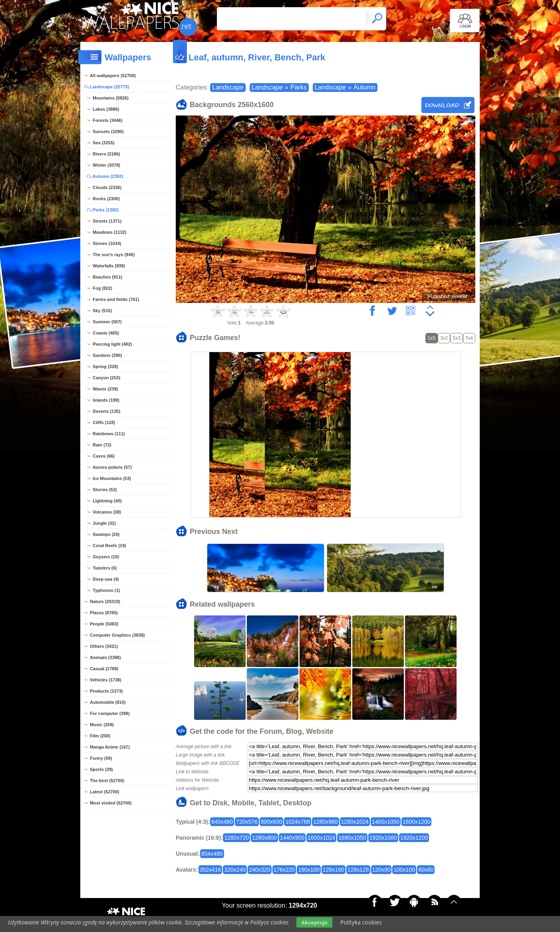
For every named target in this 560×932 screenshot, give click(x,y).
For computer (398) (110, 713)
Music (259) (102, 725)
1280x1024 (355, 822)
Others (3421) (104, 646)
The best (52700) (107, 781)
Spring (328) (105, 366)
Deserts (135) (106, 411)
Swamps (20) (106, 534)
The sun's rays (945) (114, 255)
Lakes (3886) (106, 109)
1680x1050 (352, 838)
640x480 (222, 822)
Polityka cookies (361, 922)
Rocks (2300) (106, 199)
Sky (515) (102, 311)
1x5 (432, 338)
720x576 (247, 822)
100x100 (404, 870)
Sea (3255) (103, 143)
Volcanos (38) (107, 512)
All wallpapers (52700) (113, 76)
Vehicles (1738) (106, 680)
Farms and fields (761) (116, 299)
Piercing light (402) (112, 344)
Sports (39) (101, 769)
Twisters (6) (105, 568)
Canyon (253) (106, 378)
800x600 (272, 822)
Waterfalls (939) (109, 266)
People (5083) (104, 624)
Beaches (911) (107, 277)
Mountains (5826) (111, 98)
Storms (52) (105, 490)
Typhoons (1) (106, 590)
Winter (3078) (106, 165)
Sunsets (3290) (108, 131)
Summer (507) (107, 322)
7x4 (469, 338)
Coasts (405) (106, 333)
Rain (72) (102, 445)
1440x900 (292, 838)
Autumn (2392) (108, 176)
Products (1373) (106, 691)
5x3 (456, 338)
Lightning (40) (107, 501)
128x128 (358, 870)
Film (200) (100, 736)
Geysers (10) (106, 557)
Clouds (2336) (107, 187)
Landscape (228, 87)
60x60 (426, 870)
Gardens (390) (107, 355)
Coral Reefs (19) (109, 546)
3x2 (444, 338)
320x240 (235, 870)
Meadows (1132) (109, 232)
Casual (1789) (104, 669)
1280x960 (326, 822)
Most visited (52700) (111, 803)
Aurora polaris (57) (112, 467)
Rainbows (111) (109, 434)
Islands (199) (106, 400)
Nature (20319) (105, 601)
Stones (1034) (107, 243)
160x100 (309, 870)
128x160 (334, 870)
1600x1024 (321, 838)
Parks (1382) (106, 210)
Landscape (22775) (109, 87)
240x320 (260, 870)
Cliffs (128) (104, 422)
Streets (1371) (107, 221)
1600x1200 (416, 822)
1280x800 (264, 838)
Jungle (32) (104, 523)
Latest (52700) (104, 792)
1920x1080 (383, 838)
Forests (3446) (108, 120)
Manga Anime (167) (110, 747)
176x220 (284, 870)
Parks (299, 87)
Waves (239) (105, 389)
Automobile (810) (108, 702)
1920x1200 (414, 838)
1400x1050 (386, 822)
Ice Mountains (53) (112, 478)
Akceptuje (314, 922)
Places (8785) (104, 613)
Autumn (364, 87)
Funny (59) (101, 758)
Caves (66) (104, 456)
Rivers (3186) (106, 154)
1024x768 (298, 822)
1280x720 (236, 838)
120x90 (381, 870)
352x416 (210, 870)
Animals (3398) (105, 657)
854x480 (212, 854)
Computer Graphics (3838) (117, 635)
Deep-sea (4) (106, 579)
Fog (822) (102, 288)
